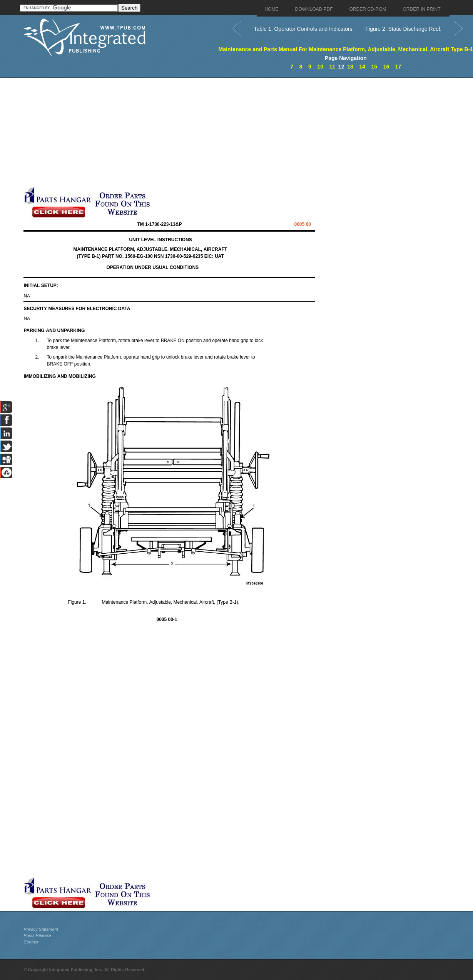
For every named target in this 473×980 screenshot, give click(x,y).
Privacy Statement (41, 929)
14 (362, 67)
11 (332, 67)
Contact (31, 942)
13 (350, 67)
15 (374, 67)
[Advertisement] (187, 132)
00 (302, 224)
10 (320, 67)
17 (398, 67)
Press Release (37, 935)
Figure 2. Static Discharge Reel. (403, 29)
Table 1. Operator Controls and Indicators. (304, 29)
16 (386, 67)
